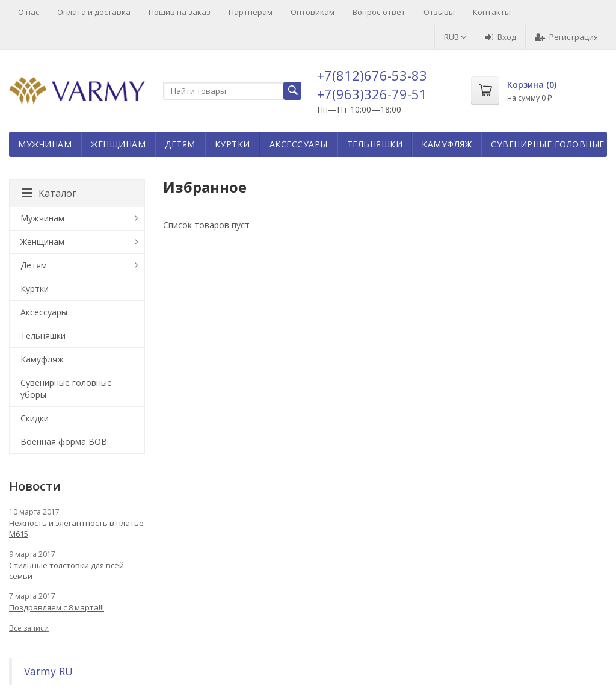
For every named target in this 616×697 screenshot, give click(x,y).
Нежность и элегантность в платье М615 (76, 528)
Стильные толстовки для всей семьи (66, 571)
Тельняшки (375, 144)
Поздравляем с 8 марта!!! (57, 607)
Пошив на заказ (180, 12)
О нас (29, 12)
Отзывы (439, 12)
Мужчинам (45, 144)
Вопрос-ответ (379, 12)
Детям (180, 144)
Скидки (35, 418)
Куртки (233, 144)
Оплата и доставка (94, 12)
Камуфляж (447, 144)
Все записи (29, 628)
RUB (455, 37)
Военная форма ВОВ (64, 441)
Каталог (49, 193)
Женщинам (118, 144)
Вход (501, 37)
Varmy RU (48, 671)
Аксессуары (299, 144)
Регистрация (566, 37)
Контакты (492, 12)
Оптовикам (313, 12)
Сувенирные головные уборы (66, 389)
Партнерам (251, 12)
